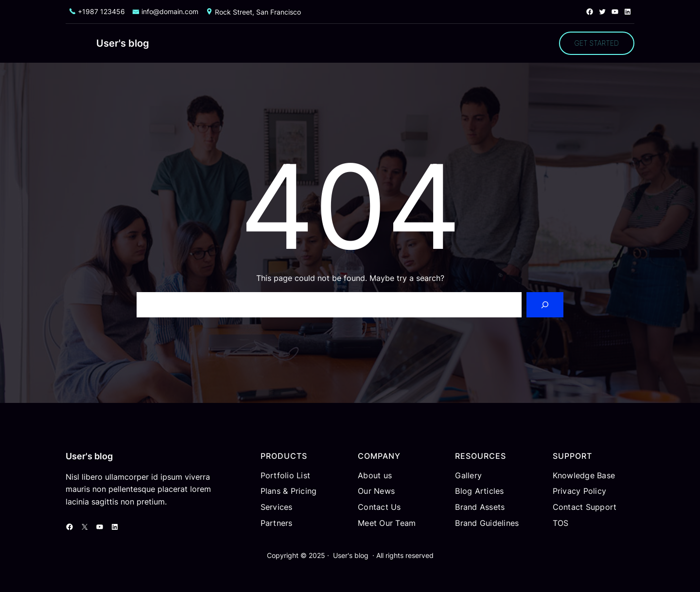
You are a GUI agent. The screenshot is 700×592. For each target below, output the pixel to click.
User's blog (123, 43)
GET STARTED (597, 43)
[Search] (545, 305)
